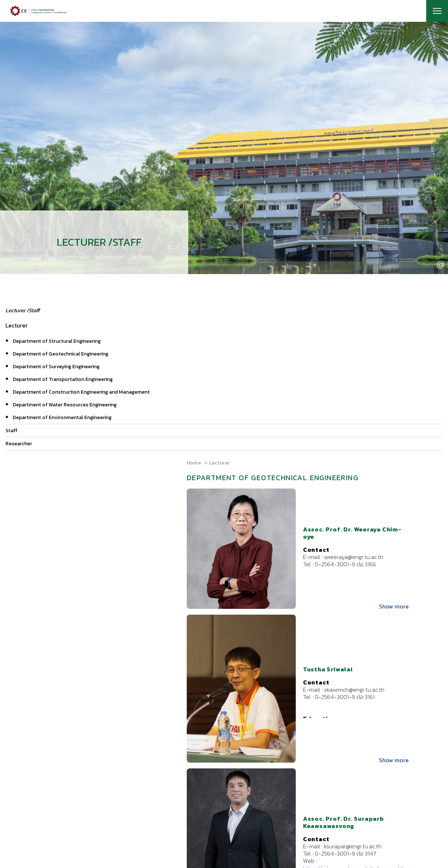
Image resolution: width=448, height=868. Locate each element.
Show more (394, 606)
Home (194, 463)
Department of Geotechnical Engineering (60, 354)
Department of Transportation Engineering (63, 379)
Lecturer (220, 463)
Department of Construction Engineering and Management (81, 392)
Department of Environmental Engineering (62, 417)
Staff (11, 431)
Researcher (19, 444)
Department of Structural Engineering (57, 341)
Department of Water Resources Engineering (65, 405)
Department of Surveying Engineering (56, 367)
